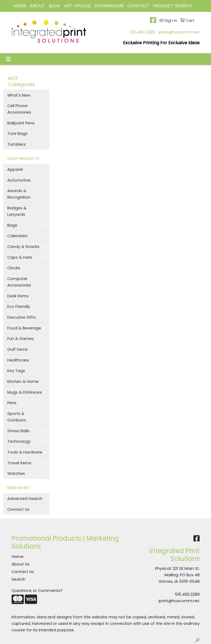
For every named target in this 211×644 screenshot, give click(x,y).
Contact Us (18, 509)
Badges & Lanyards (17, 211)
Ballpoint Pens (21, 123)
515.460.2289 (142, 32)
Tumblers (16, 144)
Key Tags (16, 371)
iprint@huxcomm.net (179, 32)
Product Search (172, 6)
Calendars (17, 236)
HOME (20, 6)
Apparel (15, 169)
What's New (19, 95)
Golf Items (18, 349)
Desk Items (18, 296)
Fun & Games (21, 339)
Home (18, 557)
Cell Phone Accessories (19, 109)
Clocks (14, 268)
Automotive (19, 180)
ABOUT (37, 6)
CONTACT (138, 6)
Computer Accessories (19, 282)
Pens (12, 403)
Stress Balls (18, 431)
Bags (12, 225)
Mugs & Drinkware (25, 392)
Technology (19, 441)
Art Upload (77, 6)
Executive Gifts (22, 317)
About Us (21, 564)
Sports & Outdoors (17, 417)
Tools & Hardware (25, 452)
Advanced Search (25, 499)
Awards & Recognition (19, 194)
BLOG (54, 6)
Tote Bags (17, 134)
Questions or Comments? (37, 591)
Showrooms (109, 6)
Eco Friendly (19, 306)
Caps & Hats (20, 257)
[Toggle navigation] (8, 59)
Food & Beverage (24, 328)
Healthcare (18, 360)
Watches (16, 473)
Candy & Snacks (23, 247)
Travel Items (19, 463)
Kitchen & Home (23, 381)
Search (19, 579)
